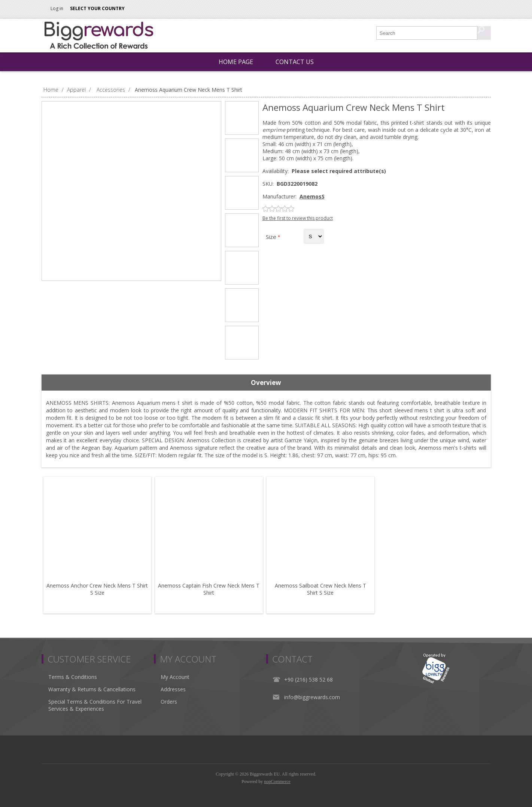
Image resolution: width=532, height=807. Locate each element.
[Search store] (427, 33)
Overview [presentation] (266, 383)
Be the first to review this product (298, 218)
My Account (175, 677)
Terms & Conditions (73, 677)
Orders (169, 702)
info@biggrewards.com (312, 697)
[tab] (266, 383)
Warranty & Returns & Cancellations (92, 689)
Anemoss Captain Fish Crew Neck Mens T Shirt (209, 589)
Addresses (173, 689)
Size (272, 237)
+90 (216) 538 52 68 (308, 679)
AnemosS (312, 196)
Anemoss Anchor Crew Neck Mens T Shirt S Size (97, 589)
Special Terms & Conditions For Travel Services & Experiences (95, 705)
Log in (57, 8)
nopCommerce (277, 782)
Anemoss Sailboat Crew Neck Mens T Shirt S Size (320, 589)
